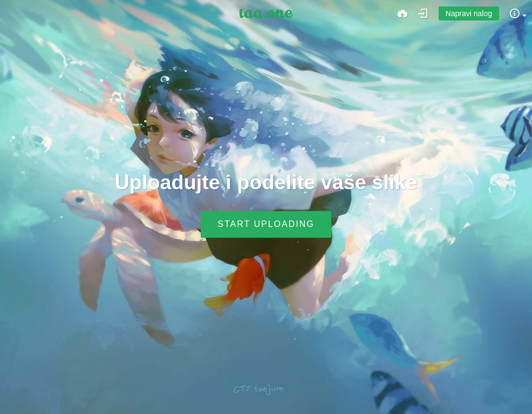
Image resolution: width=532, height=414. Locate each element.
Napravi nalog (469, 13)
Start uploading (266, 225)
